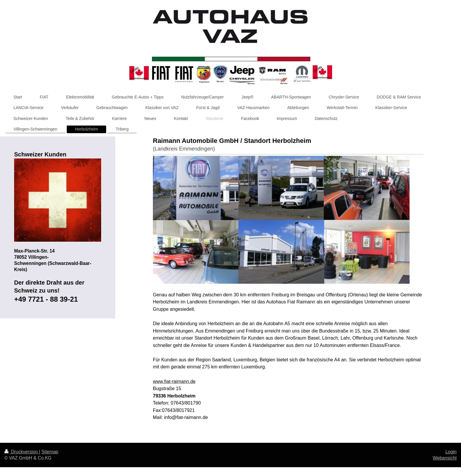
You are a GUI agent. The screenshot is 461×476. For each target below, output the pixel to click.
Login (451, 452)
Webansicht (445, 458)
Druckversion (22, 452)
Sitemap (50, 452)
